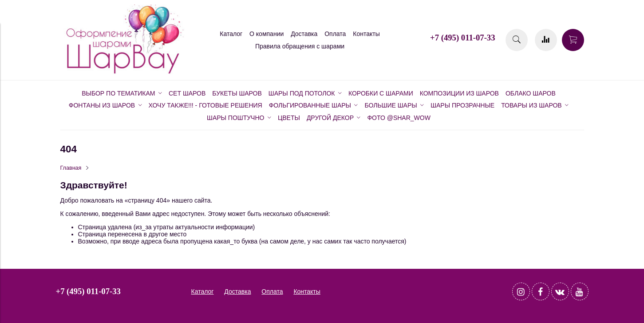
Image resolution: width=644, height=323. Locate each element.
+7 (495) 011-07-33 (462, 38)
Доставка (304, 34)
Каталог (231, 34)
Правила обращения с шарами (300, 46)
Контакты (366, 34)
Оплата (335, 34)
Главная (71, 168)
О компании (267, 34)
